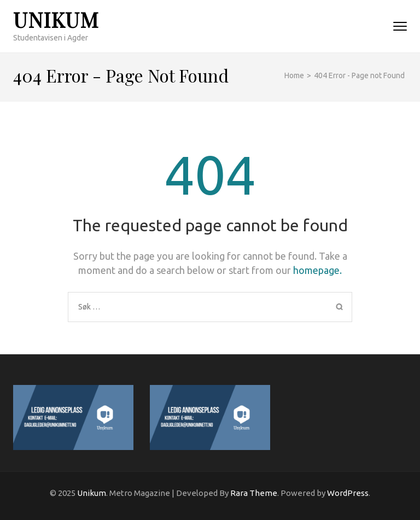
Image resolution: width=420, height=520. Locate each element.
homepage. (317, 270)
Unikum (56, 19)
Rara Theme (254, 493)
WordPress (348, 493)
